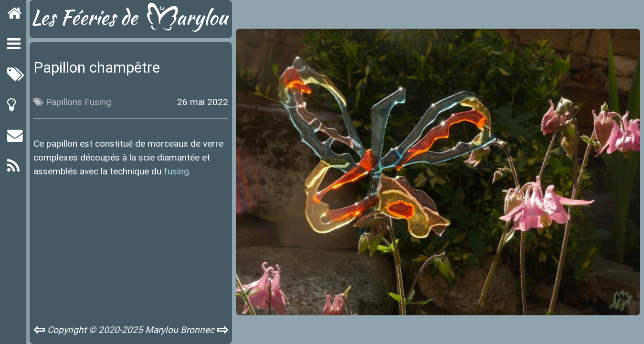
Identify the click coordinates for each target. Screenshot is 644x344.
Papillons (64, 102)
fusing (176, 171)
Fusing (98, 102)
